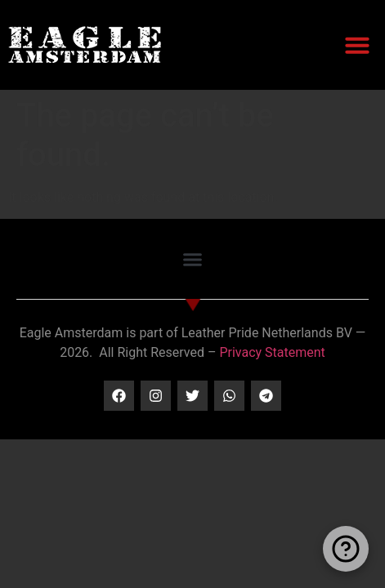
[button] (357, 45)
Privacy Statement (272, 352)
